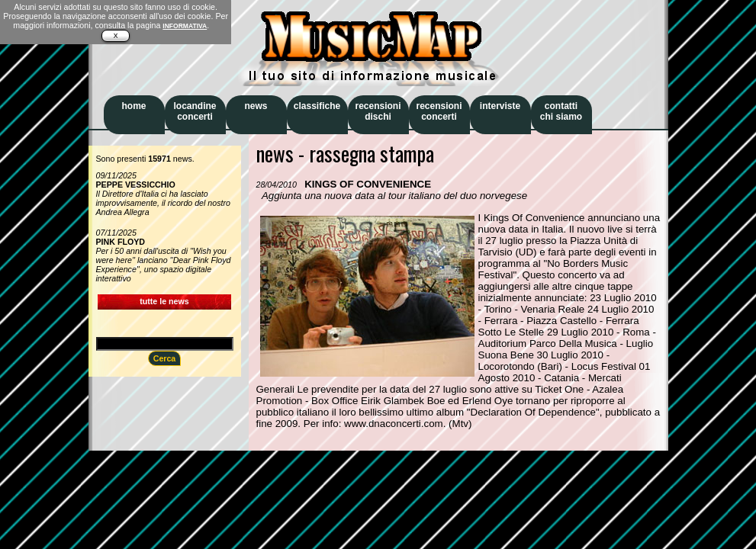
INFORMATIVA (185, 26)
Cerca (165, 358)
